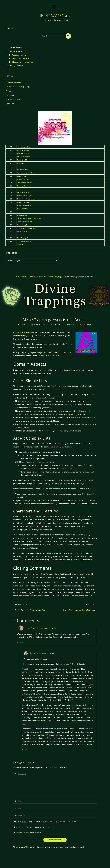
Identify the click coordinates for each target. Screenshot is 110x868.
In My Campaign (55, 15)
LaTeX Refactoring (23, 192)
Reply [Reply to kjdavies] (52, 653)
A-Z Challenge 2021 (83, 325)
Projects (9, 91)
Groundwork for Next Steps (26, 173)
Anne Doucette (33, 628)
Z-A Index (20, 244)
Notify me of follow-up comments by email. (33, 827)
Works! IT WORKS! (23, 231)
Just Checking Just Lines (25, 183)
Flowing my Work (23, 170)
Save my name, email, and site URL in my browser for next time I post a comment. (47, 822)
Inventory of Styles (23, 179)
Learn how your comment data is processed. (65, 847)
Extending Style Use (23, 238)
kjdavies (34, 653)
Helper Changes (22, 176)
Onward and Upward (24, 202)
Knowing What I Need (24, 186)
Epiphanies (21, 163)
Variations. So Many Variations (27, 228)
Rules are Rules (22, 215)
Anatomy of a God (23, 332)
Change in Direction (23, 153)
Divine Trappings (55, 277)
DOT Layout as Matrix (24, 157)
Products (23, 277)
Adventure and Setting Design (18, 87)
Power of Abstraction (24, 205)
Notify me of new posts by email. (29, 833)
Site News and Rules (14, 83)
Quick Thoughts (22, 209)
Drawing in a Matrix (23, 160)
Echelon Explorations (37, 277)
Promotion (10, 95)
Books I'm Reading (23, 150)
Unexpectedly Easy (23, 225)
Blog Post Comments (14, 99)
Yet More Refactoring (24, 241)
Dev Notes (10, 104)
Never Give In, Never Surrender (27, 199)
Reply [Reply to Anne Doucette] (54, 628)
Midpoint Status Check (24, 196)
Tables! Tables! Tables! (25, 222)
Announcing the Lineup (24, 147)
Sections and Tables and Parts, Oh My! (29, 218)
